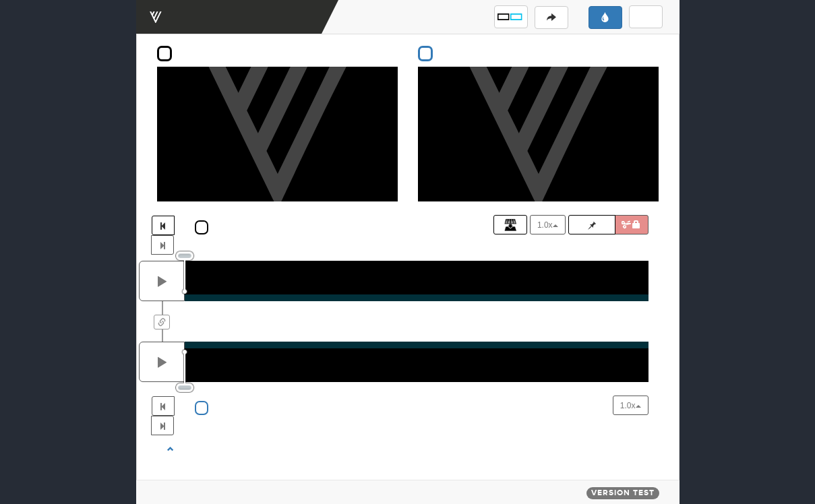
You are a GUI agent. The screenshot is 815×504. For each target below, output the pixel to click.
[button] (511, 17)
